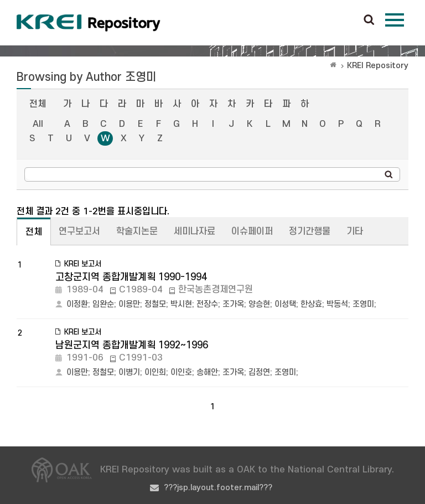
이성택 (285, 304)
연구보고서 (79, 232)
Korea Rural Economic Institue (89, 23)
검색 (369, 20)
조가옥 (233, 304)
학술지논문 (137, 232)
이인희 (155, 372)
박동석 (337, 304)
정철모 (155, 304)
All (38, 124)
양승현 (259, 304)
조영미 (363, 304)
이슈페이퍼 (252, 232)
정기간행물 (310, 232)
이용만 (129, 304)
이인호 (181, 372)
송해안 (207, 372)
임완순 (103, 304)
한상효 (311, 304)
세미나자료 (195, 232)
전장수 (207, 304)
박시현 (181, 304)
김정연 (259, 372)
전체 (38, 104)
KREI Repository (378, 66)
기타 (355, 232)
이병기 (129, 372)
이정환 (77, 304)
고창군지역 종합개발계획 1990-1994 (131, 277)
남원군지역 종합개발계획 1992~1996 (132, 345)
